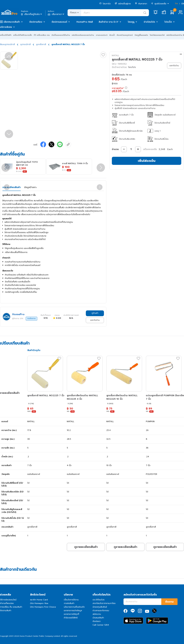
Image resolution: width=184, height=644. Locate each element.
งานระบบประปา (102, 35)
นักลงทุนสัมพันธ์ (100, 607)
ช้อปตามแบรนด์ (59, 22)
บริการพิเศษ (6, 27)
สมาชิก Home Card (39, 600)
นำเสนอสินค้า (98, 618)
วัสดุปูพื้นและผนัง (141, 35)
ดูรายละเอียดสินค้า (86, 547)
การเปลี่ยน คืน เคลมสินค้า (11, 607)
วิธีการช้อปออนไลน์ (8, 600)
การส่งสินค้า (69, 603)
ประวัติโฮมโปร (99, 600)
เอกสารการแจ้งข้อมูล (73, 611)
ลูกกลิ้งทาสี (41, 44)
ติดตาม (169, 602)
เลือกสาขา (56, 14)
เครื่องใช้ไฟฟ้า (6, 35)
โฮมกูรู (131, 22)
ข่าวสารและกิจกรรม (101, 611)
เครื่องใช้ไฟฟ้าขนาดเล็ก (23, 35)
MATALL (116, 56)
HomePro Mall (85, 22)
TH (176, 4)
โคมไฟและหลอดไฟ (157, 35)
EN (183, 4)
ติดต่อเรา (97, 621)
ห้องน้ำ (112, 35)
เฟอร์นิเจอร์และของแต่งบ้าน (83, 35)
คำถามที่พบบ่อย (7, 603)
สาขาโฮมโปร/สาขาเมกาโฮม (104, 603)
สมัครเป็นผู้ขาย (123, 4)
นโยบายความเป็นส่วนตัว (74, 607)
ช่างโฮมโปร (149, 22)
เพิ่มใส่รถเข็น (147, 161)
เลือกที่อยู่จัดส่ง (32, 14)
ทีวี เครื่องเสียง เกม (42, 35)
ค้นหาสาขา (141, 4)
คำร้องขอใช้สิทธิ (71, 618)
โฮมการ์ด (105, 4)
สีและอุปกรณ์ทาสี (7, 44)
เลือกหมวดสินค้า (12, 22)
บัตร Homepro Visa (39, 603)
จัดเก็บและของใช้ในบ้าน (61, 35)
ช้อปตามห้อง (36, 22)
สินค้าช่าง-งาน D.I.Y (109, 22)
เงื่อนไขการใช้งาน (71, 600)
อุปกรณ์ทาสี (25, 44)
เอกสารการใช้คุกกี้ (71, 614)
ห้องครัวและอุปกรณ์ (125, 35)
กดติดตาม (31, 318)
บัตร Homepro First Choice (43, 607)
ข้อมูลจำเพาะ (30, 187)
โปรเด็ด (168, 22)
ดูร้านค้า (95, 313)
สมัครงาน (97, 614)
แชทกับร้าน (95, 320)
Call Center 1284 (101, 625)
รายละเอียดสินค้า (12, 187)
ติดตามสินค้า (6, 611)
